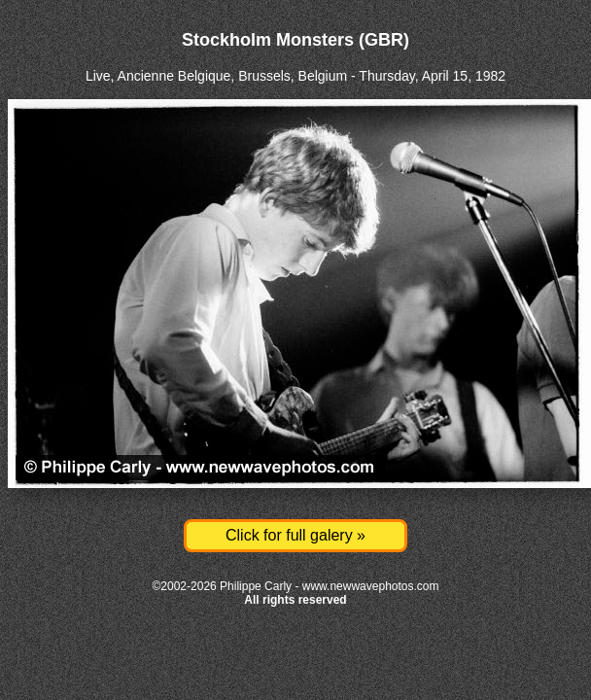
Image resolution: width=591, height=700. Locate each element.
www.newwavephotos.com (371, 586)
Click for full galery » (295, 535)
